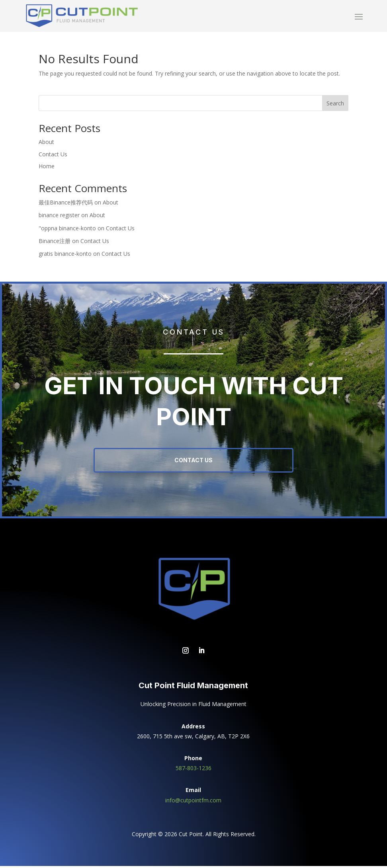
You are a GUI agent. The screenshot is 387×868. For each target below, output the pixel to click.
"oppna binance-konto (67, 230)
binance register (59, 217)
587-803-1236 (193, 770)
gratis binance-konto (65, 256)
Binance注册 (55, 243)
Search (335, 105)
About (46, 144)
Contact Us (53, 156)
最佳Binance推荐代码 (66, 204)
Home (47, 168)
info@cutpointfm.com (193, 802)
